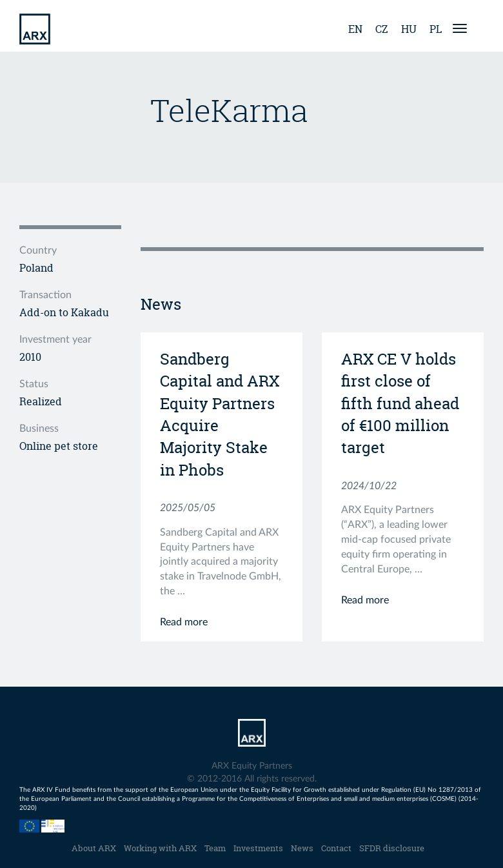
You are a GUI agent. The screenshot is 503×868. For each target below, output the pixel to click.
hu (409, 29)
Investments (258, 848)
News (302, 848)
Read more (184, 622)
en (355, 29)
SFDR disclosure (392, 848)
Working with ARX (160, 848)
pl (436, 29)
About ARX (94, 848)
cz (382, 29)
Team (215, 848)
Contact (336, 848)
